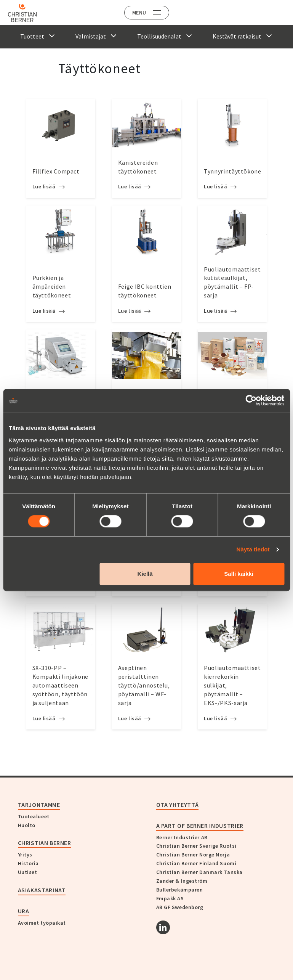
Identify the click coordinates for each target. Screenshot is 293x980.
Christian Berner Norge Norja (193, 855)
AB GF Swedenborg (180, 907)
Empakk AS (170, 898)
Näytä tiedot (253, 549)
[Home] (28, 13)
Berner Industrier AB (182, 837)
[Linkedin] (163, 927)
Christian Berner (45, 843)
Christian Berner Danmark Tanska (199, 872)
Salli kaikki (239, 574)
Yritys (25, 855)
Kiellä (145, 574)
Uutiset (28, 872)
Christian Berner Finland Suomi (196, 863)
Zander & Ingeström (182, 881)
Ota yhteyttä (178, 805)
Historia (28, 863)
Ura (24, 911)
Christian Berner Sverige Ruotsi (196, 846)
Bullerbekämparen (180, 890)
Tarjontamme (39, 805)
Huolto (27, 825)
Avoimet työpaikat (42, 923)
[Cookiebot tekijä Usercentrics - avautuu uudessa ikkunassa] (251, 400)
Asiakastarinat (42, 890)
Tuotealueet (34, 816)
